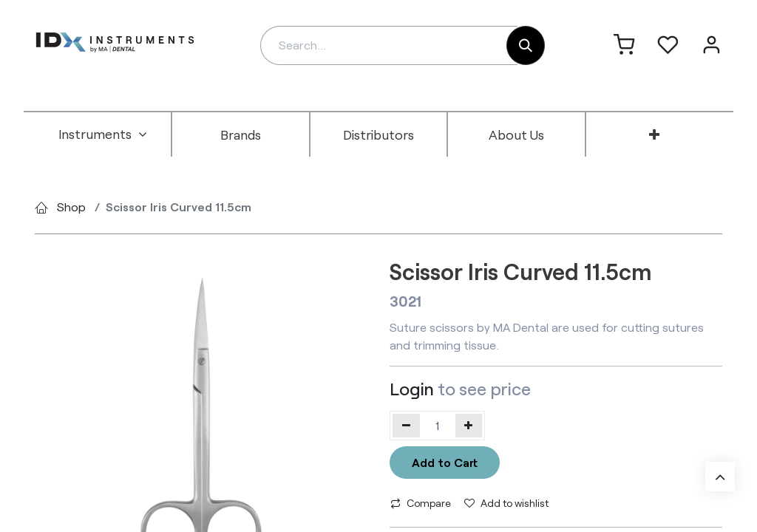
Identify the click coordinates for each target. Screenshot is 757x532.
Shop (71, 207)
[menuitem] (103, 134)
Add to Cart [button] (445, 462)
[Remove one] (406, 426)
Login (412, 389)
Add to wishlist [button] (506, 503)
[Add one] (469, 426)
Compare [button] (421, 503)
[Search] (526, 45)
